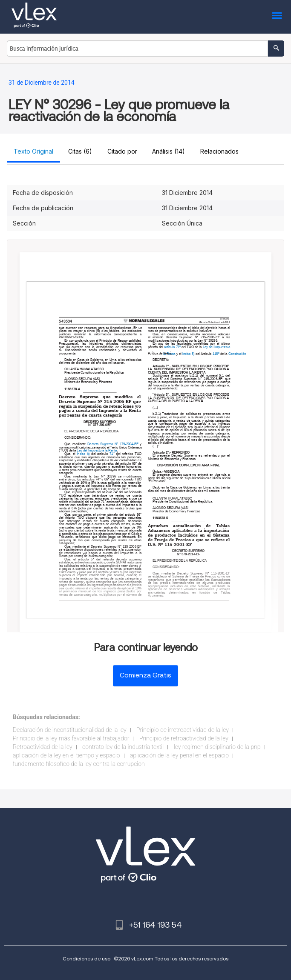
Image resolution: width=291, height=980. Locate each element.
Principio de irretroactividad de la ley (183, 730)
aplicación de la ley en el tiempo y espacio (66, 755)
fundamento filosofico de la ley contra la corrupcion (79, 764)
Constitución (237, 354)
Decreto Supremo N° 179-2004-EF (113, 444)
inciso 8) (188, 354)
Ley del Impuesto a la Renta (97, 451)
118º (216, 354)
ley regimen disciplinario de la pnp (217, 747)
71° (112, 454)
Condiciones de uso (86, 959)
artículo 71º (172, 347)
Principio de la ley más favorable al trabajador (71, 738)
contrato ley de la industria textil (123, 747)
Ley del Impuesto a (217, 347)
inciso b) (83, 454)
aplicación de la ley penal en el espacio (179, 755)
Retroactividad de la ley (43, 747)
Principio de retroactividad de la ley (184, 738)
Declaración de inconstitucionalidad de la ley (70, 730)
